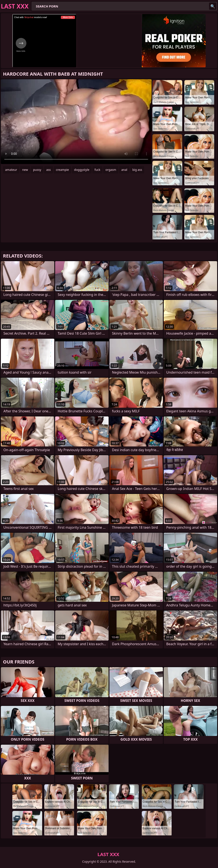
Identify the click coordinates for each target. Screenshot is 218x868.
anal (124, 170)
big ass (137, 170)
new (25, 170)
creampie (62, 170)
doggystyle (82, 170)
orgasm (111, 170)
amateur (11, 170)
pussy (37, 170)
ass (48, 170)
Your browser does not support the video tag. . (76, 122)
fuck (98, 170)
